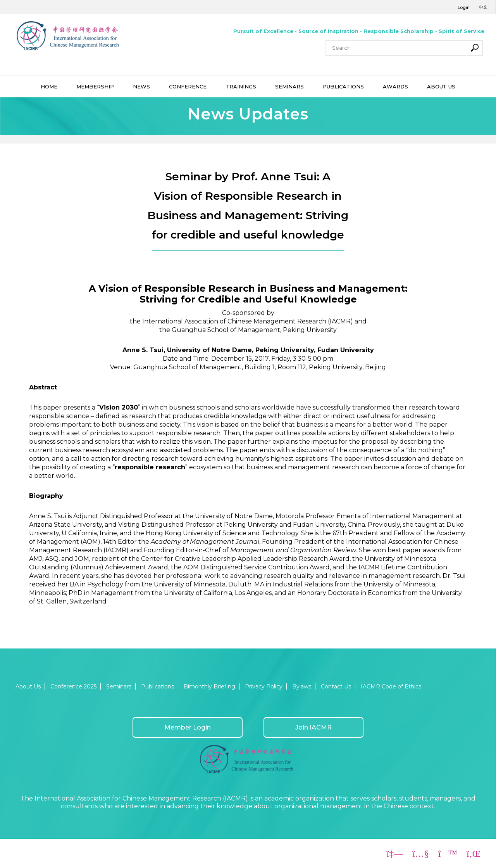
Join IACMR (313, 727)
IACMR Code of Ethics (391, 686)
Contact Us (336, 686)
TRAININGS (241, 86)
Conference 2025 (73, 686)
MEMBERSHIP (95, 86)
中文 (483, 7)
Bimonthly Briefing (209, 686)
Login (464, 7)
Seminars (119, 686)
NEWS (141, 86)
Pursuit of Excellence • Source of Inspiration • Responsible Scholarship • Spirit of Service (359, 31)
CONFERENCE (188, 86)
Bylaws (302, 686)
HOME (49, 86)
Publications (158, 686)
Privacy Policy (264, 686)
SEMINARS (289, 86)
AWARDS (395, 86)
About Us (28, 686)
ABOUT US (441, 86)
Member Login (188, 727)
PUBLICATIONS (343, 86)
